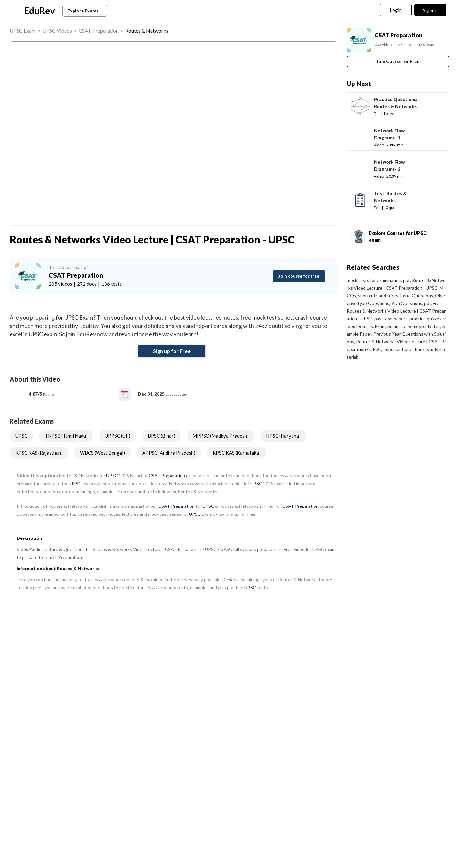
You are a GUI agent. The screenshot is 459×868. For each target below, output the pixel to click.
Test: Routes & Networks (390, 197)
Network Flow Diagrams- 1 (389, 134)
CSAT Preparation (99, 31)
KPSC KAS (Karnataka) (237, 453)
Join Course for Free (398, 61)
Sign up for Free (172, 351)
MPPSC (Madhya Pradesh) (221, 436)
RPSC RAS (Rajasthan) (39, 453)
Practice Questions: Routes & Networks (396, 103)
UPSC (21, 436)
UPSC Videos (57, 31)
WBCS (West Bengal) (102, 453)
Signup (430, 10)
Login (396, 10)
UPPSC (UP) (118, 436)
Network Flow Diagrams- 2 (389, 166)
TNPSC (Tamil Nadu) (66, 436)
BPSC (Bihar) (161, 436)
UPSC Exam (23, 31)
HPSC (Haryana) (283, 436)
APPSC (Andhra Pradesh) (169, 453)
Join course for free (299, 276)
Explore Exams (86, 11)
